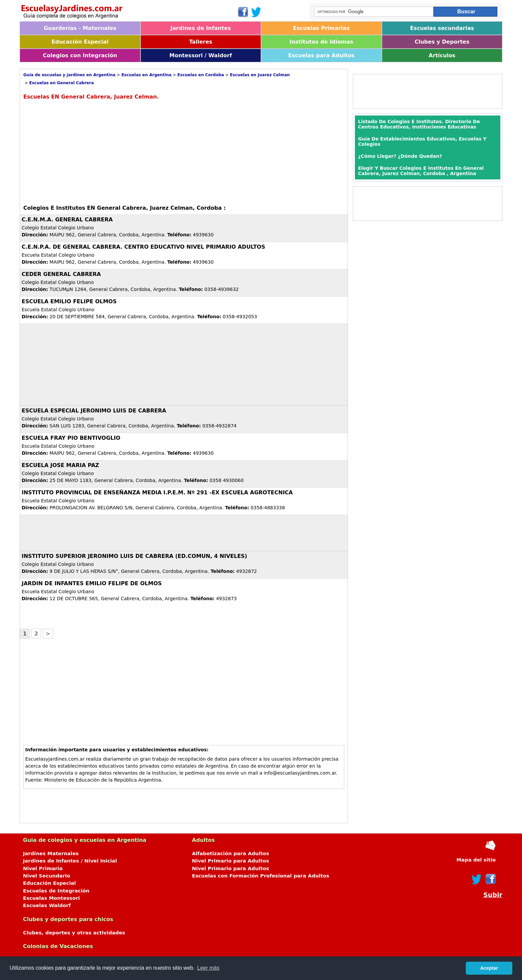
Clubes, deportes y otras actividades (74, 933)
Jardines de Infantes (201, 28)
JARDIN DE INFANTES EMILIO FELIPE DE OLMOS (92, 583)
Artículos (442, 55)
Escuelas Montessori (51, 898)
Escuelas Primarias (321, 28)
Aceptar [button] (489, 968)
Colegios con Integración (80, 55)
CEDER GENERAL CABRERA (61, 274)
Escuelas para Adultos (321, 55)
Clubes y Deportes (442, 42)
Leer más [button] (208, 968)
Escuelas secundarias (442, 28)
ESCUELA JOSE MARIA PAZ (60, 465)
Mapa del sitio (476, 860)
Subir (493, 895)
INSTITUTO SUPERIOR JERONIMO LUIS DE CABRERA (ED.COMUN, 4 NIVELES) (134, 556)
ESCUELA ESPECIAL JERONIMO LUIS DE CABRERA (94, 411)
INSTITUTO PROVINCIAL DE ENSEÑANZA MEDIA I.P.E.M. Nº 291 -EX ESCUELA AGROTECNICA (157, 492)
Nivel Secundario (47, 876)
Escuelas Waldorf (47, 905)
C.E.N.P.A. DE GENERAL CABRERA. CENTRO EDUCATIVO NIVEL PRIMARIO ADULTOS (143, 247)
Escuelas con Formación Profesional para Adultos (261, 876)
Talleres (201, 42)
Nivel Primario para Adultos (231, 861)
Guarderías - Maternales (80, 28)
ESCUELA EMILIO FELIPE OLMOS (69, 301)
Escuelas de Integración (56, 891)
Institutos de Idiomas (321, 42)
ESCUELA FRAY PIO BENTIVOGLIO (71, 438)
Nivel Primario (43, 868)
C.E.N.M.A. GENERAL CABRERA (67, 220)
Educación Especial (80, 42)
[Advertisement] (79, 151)
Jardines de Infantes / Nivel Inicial (70, 861)
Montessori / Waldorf (201, 55)
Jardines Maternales (51, 854)
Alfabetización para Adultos (231, 854)
